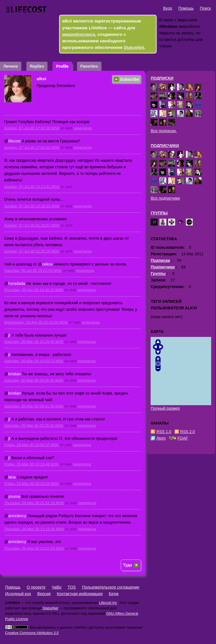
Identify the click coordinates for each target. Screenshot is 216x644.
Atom (161, 438)
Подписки (162, 78)
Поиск (205, 8)
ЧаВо (57, 587)
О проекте (36, 587)
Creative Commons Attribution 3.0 (32, 633)
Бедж (114, 594)
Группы (159, 213)
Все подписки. (164, 131)
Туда (128, 565)
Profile (62, 66)
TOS (72, 587)
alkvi (41, 79)
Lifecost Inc (108, 603)
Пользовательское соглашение (111, 587)
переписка (82, 128)
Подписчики (165, 146)
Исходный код (18, 594)
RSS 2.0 (188, 432)
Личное (11, 66)
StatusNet (134, 47)
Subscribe (130, 79)
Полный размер (165, 408)
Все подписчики (165, 198)
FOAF (183, 438)
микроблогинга (79, 34)
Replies (37, 66)
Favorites (89, 66)
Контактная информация (80, 594)
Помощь (186, 8)
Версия (44, 594)
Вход (168, 8)
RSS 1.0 (164, 432)
